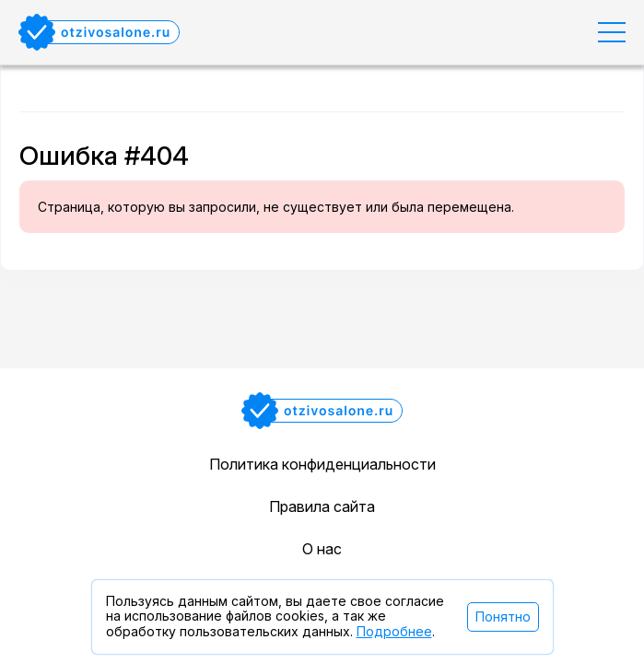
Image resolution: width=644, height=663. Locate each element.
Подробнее (394, 631)
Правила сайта (322, 506)
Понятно (503, 616)
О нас (322, 549)
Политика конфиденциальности (322, 464)
